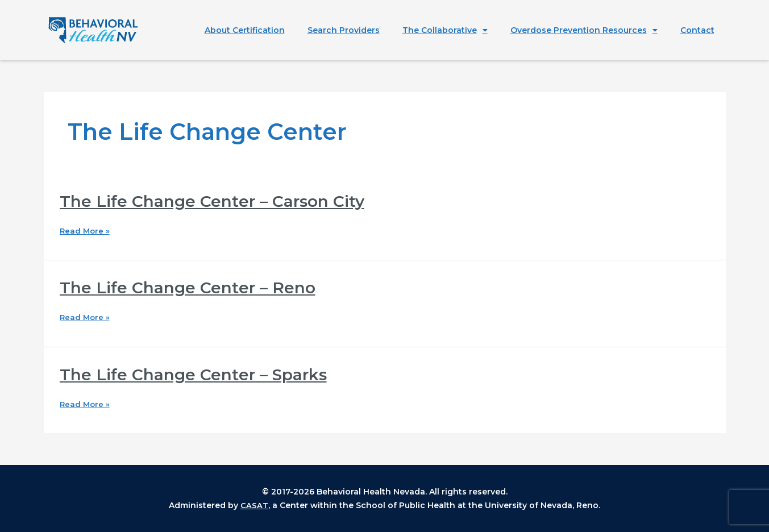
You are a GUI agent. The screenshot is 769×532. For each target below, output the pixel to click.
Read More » (86, 231)
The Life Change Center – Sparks (200, 374)
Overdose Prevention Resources (584, 30)
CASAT (254, 505)
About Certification (245, 30)
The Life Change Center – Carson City (221, 201)
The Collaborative (445, 30)
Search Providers (344, 30)
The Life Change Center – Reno (194, 287)
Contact (697, 30)
